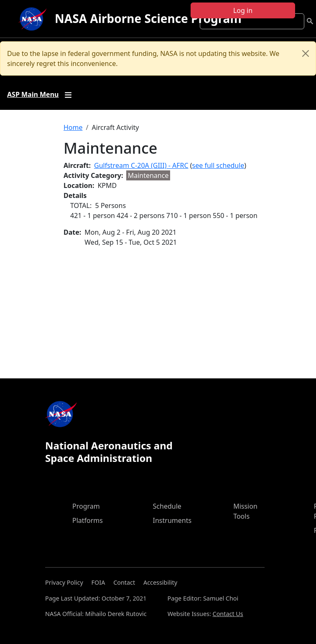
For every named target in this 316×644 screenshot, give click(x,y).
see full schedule (218, 165)
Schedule (167, 506)
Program (86, 506)
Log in (243, 10)
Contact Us (228, 614)
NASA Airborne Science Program (148, 18)
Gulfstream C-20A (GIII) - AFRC (141, 165)
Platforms (88, 520)
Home (73, 127)
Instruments (172, 520)
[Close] (306, 53)
